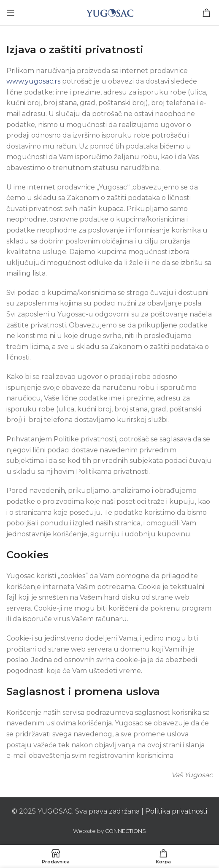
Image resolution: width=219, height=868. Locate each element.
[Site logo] (110, 12)
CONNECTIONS (126, 831)
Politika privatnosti (176, 811)
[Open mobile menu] (11, 13)
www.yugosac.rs (34, 81)
